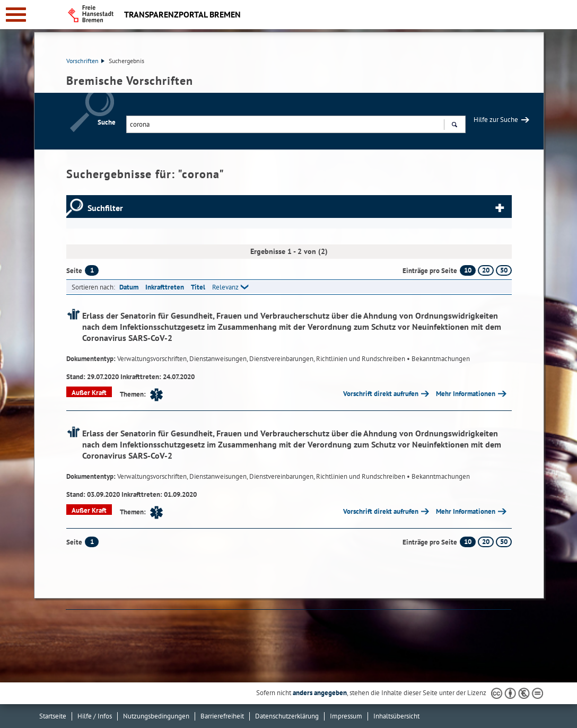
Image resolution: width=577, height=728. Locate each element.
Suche (107, 122)
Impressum (346, 716)
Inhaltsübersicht (396, 716)
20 (486, 270)
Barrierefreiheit (222, 716)
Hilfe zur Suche (496, 120)
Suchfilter (105, 208)
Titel (198, 287)
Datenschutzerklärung (287, 716)
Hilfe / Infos (95, 716)
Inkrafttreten (165, 287)
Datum (129, 287)
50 (504, 270)
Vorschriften (85, 61)
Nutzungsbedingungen (156, 716)
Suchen (454, 126)
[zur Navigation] (16, 15)
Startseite (53, 716)
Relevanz (225, 287)
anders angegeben (320, 693)
